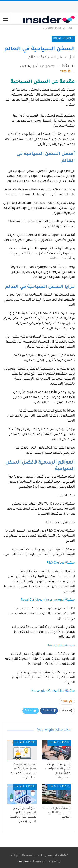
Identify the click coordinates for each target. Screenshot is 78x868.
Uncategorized (63, 39)
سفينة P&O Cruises (61, 563)
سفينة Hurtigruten (61, 646)
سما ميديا (23, 862)
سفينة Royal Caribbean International (48, 600)
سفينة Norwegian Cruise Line (53, 691)
